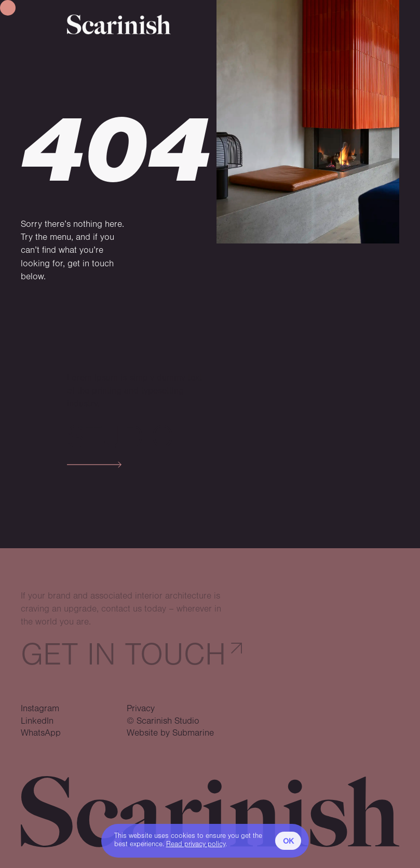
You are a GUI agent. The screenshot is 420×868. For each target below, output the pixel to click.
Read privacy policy (196, 844)
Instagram (40, 709)
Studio (120, 437)
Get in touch (123, 655)
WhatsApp (41, 733)
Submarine (193, 733)
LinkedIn (37, 721)
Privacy (141, 709)
